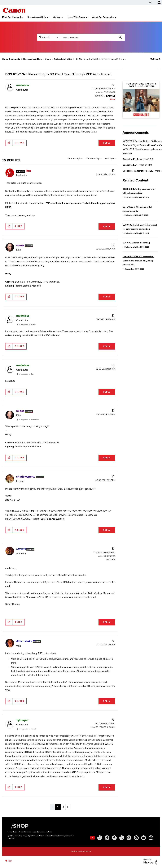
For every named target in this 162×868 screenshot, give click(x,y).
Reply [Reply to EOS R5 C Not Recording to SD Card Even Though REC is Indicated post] (107, 143)
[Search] (92, 37)
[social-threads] (129, 838)
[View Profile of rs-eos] (20, 245)
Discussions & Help (37, 17)
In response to (27, 324)
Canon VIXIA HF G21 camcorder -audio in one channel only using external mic (138, 261)
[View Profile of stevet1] (21, 549)
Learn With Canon (76, 17)
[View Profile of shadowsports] (26, 477)
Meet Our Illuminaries (13, 17)
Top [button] (10, 861)
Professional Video (63, 59)
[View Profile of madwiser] (23, 85)
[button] (9, 143)
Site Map (41, 832)
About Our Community (103, 17)
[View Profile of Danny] (112, 99)
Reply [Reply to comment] (107, 226)
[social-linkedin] (144, 838)
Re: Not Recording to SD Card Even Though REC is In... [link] (101, 59)
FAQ (150, 3)
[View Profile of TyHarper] (22, 720)
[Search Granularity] (48, 37)
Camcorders (129, 269)
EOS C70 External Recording (136, 243)
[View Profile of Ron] (28, 171)
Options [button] (154, 59)
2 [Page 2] (63, 807)
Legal (34, 832)
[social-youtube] (92, 838)
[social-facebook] (114, 838)
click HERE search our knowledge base (59, 203)
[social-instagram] (100, 838)
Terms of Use (12, 832)
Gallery (57, 17)
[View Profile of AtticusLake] (24, 641)
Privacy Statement (25, 832)
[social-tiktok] (107, 838)
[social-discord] (151, 838)
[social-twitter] (122, 838)
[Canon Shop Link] (18, 826)
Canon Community (14, 10)
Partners (49, 832)
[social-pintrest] (136, 838)
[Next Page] (68, 807)
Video (48, 59)
